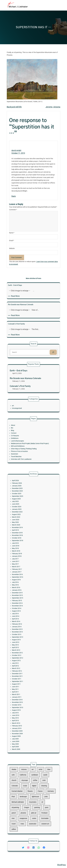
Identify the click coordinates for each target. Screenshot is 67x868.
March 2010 (24, 671)
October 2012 (25, 635)
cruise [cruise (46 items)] (29, 792)
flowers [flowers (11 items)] (32, 795)
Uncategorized (25, 407)
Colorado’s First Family (26, 383)
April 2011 (24, 655)
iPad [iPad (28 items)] (23, 798)
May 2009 (24, 682)
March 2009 (24, 685)
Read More (16, 296)
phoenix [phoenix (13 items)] (28, 806)
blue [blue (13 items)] (42, 784)
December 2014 (25, 608)
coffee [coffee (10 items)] (34, 789)
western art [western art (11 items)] (40, 812)
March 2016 (24, 600)
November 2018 (25, 573)
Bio (22, 434)
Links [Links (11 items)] (40, 798)
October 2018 (25, 574)
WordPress (61, 865)
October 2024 (25, 558)
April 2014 (24, 616)
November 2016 (25, 593)
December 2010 (25, 659)
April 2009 (24, 683)
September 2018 (25, 575)
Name (12, 233)
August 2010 (24, 664)
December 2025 (25, 548)
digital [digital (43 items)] (34, 792)
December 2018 (25, 571)
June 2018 (24, 578)
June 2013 (24, 629)
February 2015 (25, 607)
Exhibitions (24, 440)
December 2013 (25, 622)
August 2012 (24, 638)
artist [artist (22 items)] (37, 784)
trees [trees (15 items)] (28, 812)
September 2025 (25, 552)
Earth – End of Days (26, 374)
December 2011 (25, 645)
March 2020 (24, 567)
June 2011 (24, 652)
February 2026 (25, 545)
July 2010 (24, 665)
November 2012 (25, 634)
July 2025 (24, 555)
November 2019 (25, 569)
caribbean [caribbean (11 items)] (34, 786)
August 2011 (24, 650)
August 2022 (24, 562)
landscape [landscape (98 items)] (28, 798)
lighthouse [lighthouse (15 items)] (34, 798)
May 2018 (24, 579)
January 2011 (25, 657)
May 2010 (24, 668)
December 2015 (25, 603)
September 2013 (25, 626)
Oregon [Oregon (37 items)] (30, 804)
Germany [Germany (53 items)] (42, 795)
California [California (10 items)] (28, 786)
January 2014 (25, 620)
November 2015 (25, 604)
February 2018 (25, 582)
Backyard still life (14, 107)
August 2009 (24, 678)
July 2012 (24, 639)
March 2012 (24, 642)
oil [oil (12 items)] (38, 801)
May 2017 (24, 588)
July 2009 (24, 679)
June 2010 (24, 667)
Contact (23, 437)
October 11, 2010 (18, 153)
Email (12, 241)
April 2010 (24, 670)
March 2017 (24, 589)
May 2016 (24, 599)
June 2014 (24, 615)
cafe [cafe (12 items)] (23, 786)
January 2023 (25, 559)
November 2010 (25, 660)
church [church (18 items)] (23, 789)
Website (12, 248)
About (23, 433)
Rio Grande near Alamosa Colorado (29, 378)
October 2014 (25, 611)
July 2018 (24, 577)
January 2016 (25, 601)
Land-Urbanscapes (25, 441)
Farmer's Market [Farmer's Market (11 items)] (25, 795)
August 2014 (24, 612)
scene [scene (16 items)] (34, 809)
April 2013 (24, 631)
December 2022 (25, 560)
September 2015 (25, 605)
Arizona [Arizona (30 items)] (28, 784)
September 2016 (25, 594)
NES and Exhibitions (25, 444)
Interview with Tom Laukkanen (27, 450)
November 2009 (25, 676)
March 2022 (24, 563)
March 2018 (24, 581)
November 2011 (25, 646)
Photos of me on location (26, 446)
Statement (24, 448)
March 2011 (24, 656)
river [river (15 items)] (23, 809)
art (23, 406)
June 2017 (24, 586)
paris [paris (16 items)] (40, 804)
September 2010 (25, 663)
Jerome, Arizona (53, 107)
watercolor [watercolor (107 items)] (33, 812)
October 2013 (25, 624)
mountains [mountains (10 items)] (33, 801)
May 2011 (24, 653)
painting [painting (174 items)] (35, 804)
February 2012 (25, 644)
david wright (16, 150)
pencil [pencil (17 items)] (23, 806)
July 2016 (24, 597)
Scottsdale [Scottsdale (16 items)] (39, 809)
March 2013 (24, 633)
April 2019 (24, 570)
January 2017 (25, 592)
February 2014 (25, 619)
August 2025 (24, 553)
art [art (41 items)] (33, 784)
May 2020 (24, 566)
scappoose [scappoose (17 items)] (28, 809)
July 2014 (24, 614)
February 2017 (25, 590)
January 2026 (25, 547)
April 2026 (24, 544)
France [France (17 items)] (37, 795)
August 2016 (24, 596)
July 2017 (24, 585)
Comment (13, 210)
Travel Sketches (24, 449)
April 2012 (24, 641)
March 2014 (24, 618)
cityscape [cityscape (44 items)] (29, 789)
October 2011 (25, 648)
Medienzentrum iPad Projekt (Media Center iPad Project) (32, 442)
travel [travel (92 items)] (23, 812)
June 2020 (24, 564)
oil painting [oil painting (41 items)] (24, 804)
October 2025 (25, 551)
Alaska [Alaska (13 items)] (23, 784)
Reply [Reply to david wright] (14, 196)
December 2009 (25, 675)
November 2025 (25, 549)
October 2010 (25, 661)
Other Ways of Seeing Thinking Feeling (28, 445)
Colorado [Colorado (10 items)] (24, 792)
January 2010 (25, 674)
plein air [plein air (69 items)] (34, 806)
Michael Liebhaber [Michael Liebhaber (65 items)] (25, 801)
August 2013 (24, 627)
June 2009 (24, 680)
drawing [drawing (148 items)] (39, 792)
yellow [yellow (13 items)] (23, 815)
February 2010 (25, 672)
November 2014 (25, 610)
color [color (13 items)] (39, 789)
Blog (22, 435)
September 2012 (25, 637)
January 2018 (25, 584)
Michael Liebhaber (9, 865)
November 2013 (25, 623)
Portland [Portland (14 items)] (39, 806)
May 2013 (24, 630)
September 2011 (25, 649)
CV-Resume (24, 438)
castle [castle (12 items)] (40, 786)
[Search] (44, 352)
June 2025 (24, 556)
